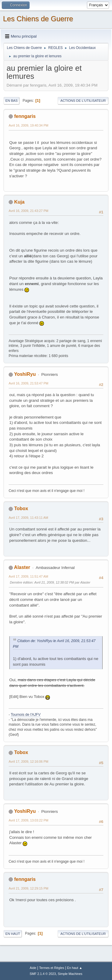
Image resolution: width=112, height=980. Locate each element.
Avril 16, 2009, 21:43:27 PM (29, 211)
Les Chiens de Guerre (38, 19)
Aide (33, 968)
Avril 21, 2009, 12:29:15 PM (29, 888)
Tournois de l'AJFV (26, 715)
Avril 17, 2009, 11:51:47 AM (28, 576)
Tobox (21, 509)
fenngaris (25, 116)
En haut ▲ (75, 968)
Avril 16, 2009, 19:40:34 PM (29, 125)
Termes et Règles (52, 968)
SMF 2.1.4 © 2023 (43, 974)
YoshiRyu (25, 374)
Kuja (19, 202)
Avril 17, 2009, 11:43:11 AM (28, 518)
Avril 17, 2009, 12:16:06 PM (29, 761)
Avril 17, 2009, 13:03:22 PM (29, 820)
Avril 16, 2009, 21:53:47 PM (29, 383)
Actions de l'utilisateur (83, 101)
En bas (11, 101)
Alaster (22, 567)
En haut (13, 934)
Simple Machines (70, 974)
